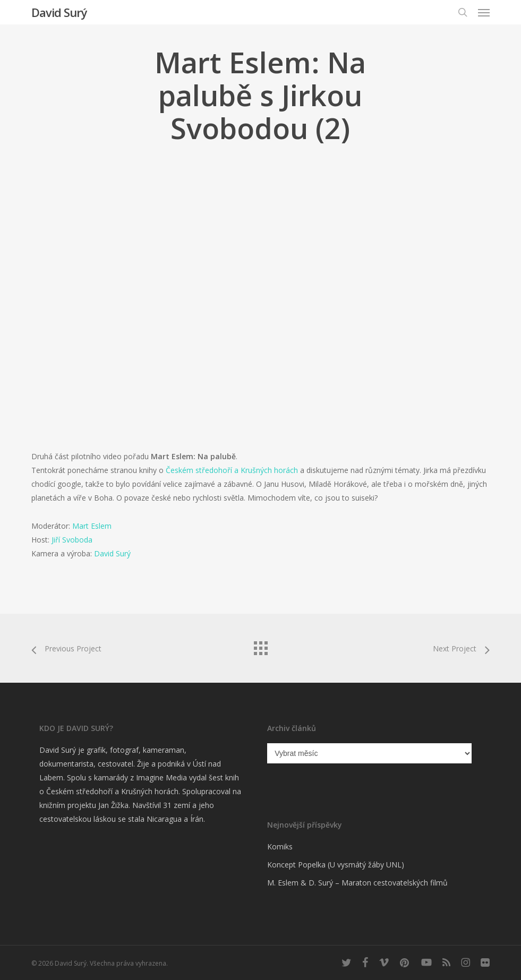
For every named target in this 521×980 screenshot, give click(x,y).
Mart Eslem (92, 526)
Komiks (280, 846)
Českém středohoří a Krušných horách (232, 470)
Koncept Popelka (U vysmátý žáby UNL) (336, 865)
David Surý (59, 12)
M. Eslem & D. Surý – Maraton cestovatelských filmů (357, 883)
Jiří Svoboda (72, 540)
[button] (484, 12)
